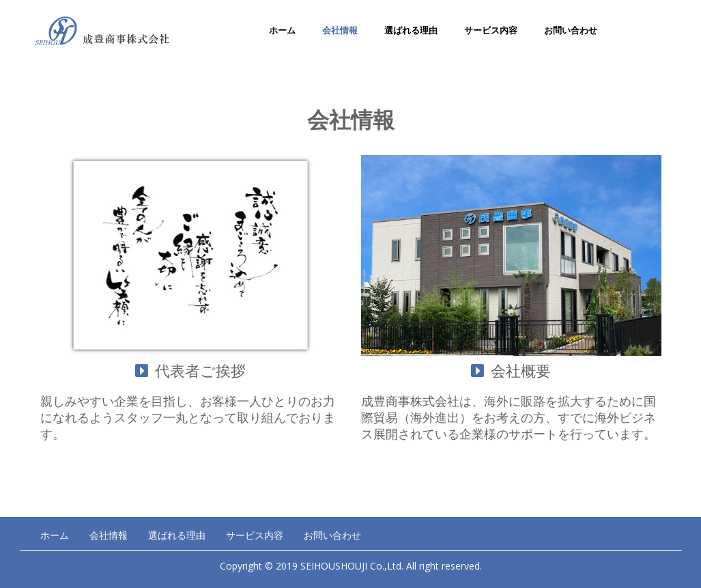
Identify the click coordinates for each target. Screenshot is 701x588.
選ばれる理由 (411, 30)
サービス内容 (491, 30)
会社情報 (340, 30)
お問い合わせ (571, 30)
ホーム (282, 30)
